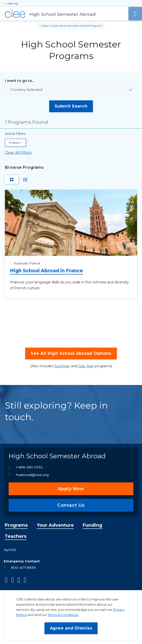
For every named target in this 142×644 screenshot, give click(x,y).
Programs (16, 525)
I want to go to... (20, 81)
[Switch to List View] (25, 180)
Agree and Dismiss (71, 628)
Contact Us (71, 505)
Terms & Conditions (63, 615)
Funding (92, 525)
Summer (62, 366)
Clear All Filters (18, 153)
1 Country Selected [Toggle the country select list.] (26, 90)
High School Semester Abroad (57, 456)
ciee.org (13, 3)
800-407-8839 (23, 567)
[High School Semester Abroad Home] (64, 14)
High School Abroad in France (46, 271)
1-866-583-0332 (29, 467)
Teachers (16, 536)
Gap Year (86, 366)
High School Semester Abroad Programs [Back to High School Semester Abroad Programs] (77, 26)
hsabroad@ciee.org (32, 475)
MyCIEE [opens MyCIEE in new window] (10, 550)
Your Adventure (55, 525)
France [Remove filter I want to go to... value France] (14, 143)
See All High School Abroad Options (71, 353)
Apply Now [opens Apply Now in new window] (71, 489)
